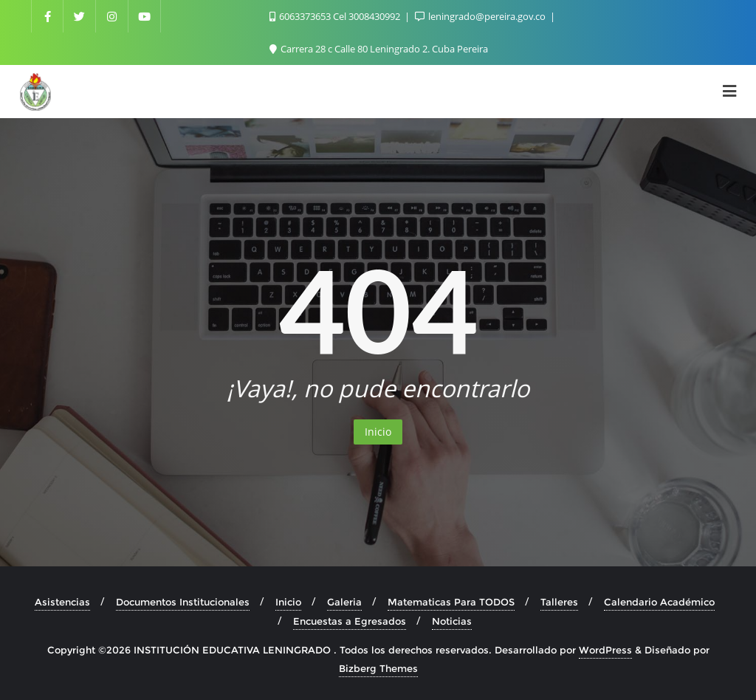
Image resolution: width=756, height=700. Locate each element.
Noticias (452, 621)
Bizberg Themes (378, 668)
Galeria (344, 602)
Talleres (559, 602)
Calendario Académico (659, 602)
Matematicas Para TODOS (451, 602)
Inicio (378, 432)
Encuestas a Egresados (350, 621)
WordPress (605, 650)
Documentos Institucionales (183, 602)
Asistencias (62, 602)
